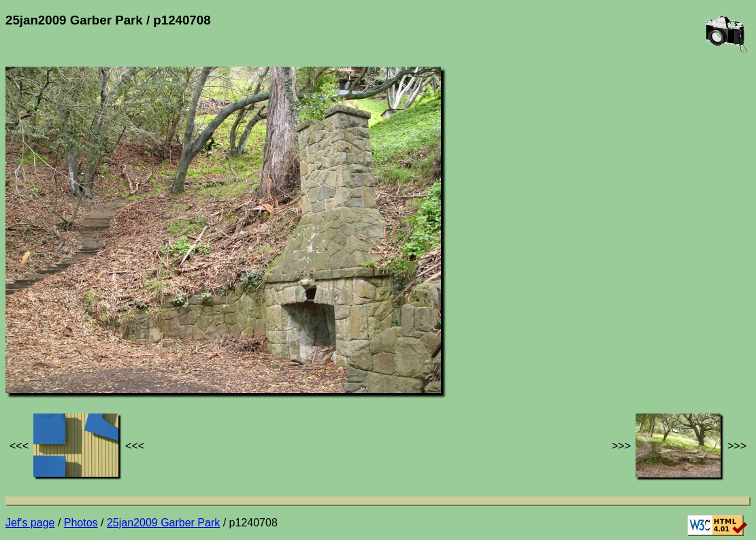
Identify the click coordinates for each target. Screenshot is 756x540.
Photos (81, 523)
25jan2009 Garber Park (163, 523)
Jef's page (30, 523)
